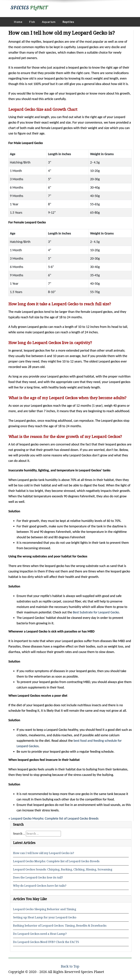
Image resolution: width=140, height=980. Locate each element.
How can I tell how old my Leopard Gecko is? (43, 853)
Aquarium (49, 22)
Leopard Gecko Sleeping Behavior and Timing (45, 909)
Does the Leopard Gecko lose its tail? (38, 877)
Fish (32, 22)
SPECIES (29, 8)
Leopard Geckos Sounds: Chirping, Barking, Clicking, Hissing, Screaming (63, 869)
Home (18, 22)
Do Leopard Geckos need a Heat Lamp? (40, 934)
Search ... (19, 834)
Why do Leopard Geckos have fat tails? (40, 886)
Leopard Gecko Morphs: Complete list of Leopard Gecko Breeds (56, 861)
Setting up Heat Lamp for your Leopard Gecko (45, 917)
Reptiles (68, 22)
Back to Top (70, 966)
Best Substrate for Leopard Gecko (96, 612)
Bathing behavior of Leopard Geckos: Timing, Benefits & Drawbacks (60, 926)
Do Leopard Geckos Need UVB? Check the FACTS (46, 942)
